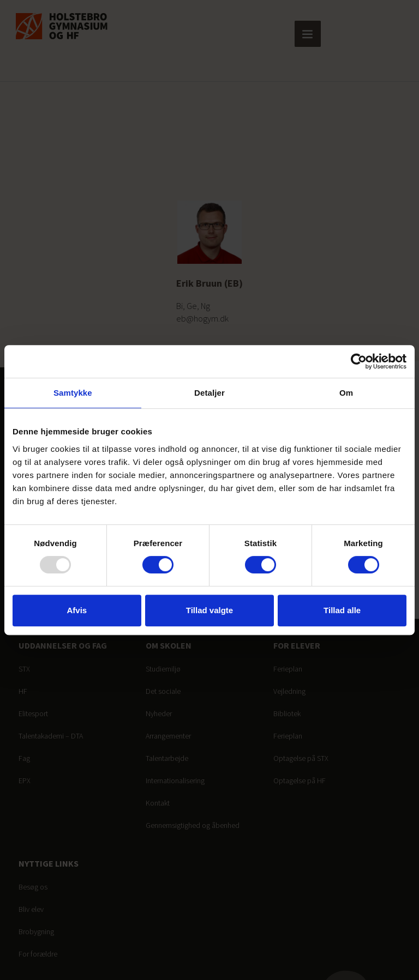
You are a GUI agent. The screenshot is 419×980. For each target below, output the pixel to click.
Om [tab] (346, 393)
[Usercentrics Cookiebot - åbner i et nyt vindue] (359, 361)
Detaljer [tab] (209, 393)
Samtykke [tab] (73, 393)
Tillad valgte (209, 610)
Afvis (77, 610)
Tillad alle (342, 610)
